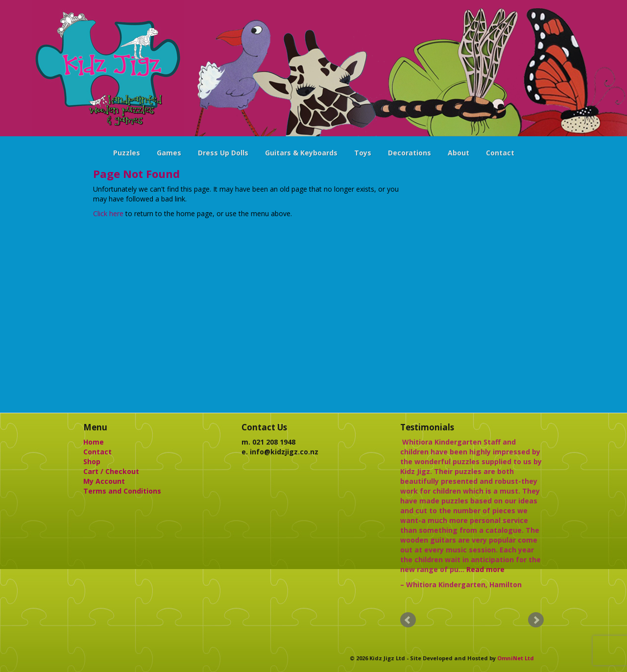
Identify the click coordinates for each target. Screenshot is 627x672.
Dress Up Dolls (223, 153)
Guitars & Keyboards (301, 153)
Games (169, 153)
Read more (485, 569)
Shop (92, 461)
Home (94, 442)
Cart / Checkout (111, 471)
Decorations (410, 153)
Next (536, 620)
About (458, 153)
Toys (363, 153)
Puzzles (127, 153)
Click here (108, 213)
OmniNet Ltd (516, 658)
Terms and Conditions (122, 491)
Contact (500, 153)
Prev (408, 620)
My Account (104, 481)
